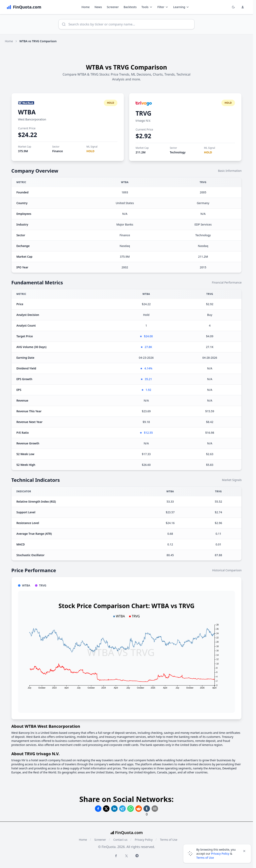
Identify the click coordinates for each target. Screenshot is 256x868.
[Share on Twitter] (106, 809)
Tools (147, 7)
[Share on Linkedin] (114, 809)
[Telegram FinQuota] (137, 856)
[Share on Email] (155, 809)
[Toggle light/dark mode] (233, 7)
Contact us (120, 840)
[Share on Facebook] (98, 809)
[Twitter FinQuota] (126, 856)
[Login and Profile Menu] (243, 7)
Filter (163, 7)
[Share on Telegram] (122, 809)
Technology (178, 152)
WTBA (27, 112)
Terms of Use (169, 840)
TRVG (143, 113)
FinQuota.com (129, 833)
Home (86, 7)
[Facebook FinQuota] (116, 856)
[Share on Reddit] (139, 809)
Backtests (130, 7)
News (98, 7)
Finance (58, 151)
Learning (181, 7)
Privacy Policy (144, 840)
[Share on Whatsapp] (131, 809)
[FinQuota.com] (24, 7)
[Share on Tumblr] (147, 809)
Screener (113, 7)
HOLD (90, 151)
